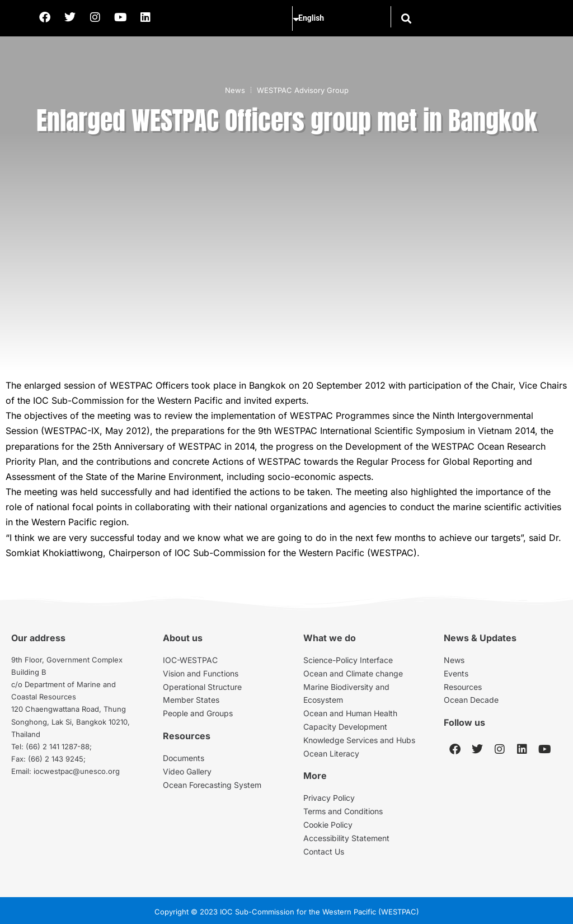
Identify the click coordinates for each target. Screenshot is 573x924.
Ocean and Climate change (353, 673)
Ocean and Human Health (350, 713)
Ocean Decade (471, 700)
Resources (463, 687)
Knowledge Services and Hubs (359, 740)
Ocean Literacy (331, 753)
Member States (191, 700)
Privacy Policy (329, 798)
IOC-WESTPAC (190, 660)
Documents (184, 758)
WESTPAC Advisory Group (303, 90)
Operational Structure (202, 687)
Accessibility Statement (346, 838)
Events (456, 673)
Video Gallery (187, 771)
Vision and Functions (201, 673)
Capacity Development (345, 727)
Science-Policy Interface (348, 660)
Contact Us (324, 851)
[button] (405, 18)
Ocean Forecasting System (212, 785)
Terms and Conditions (343, 811)
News (235, 90)
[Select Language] (339, 18)
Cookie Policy (328, 825)
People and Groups (198, 713)
